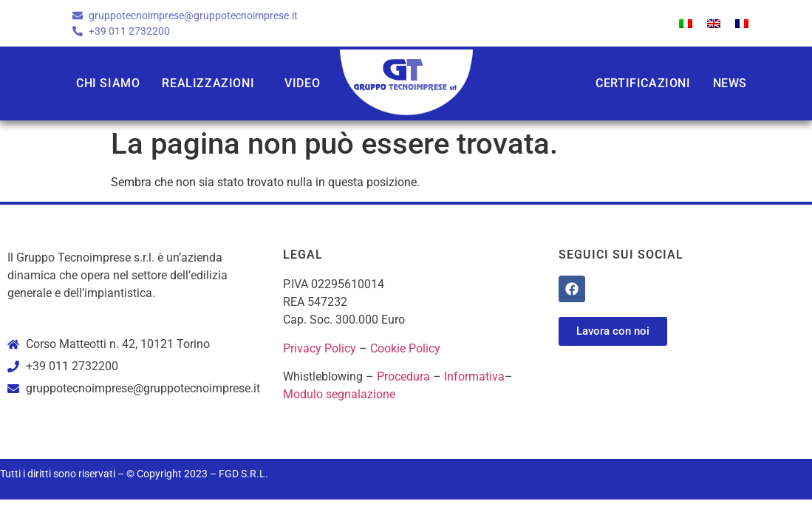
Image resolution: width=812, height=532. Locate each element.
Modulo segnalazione (339, 394)
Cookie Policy (405, 348)
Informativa (474, 376)
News (730, 83)
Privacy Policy (320, 348)
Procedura (403, 376)
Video (302, 83)
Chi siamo (108, 83)
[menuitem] (686, 23)
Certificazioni (643, 83)
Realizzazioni (208, 83)
